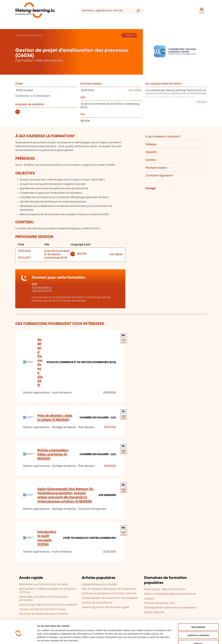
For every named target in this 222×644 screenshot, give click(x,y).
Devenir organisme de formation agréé (105, 607)
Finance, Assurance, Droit (160, 603)
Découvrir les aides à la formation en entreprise (48, 605)
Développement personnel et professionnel (170, 608)
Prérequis (151, 144)
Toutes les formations (32, 35)
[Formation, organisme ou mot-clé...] (106, 11)
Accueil (19, 35)
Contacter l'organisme (159, 176)
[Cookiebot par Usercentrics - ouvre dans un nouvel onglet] (18, 638)
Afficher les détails (156, 638)
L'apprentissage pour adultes (99, 584)
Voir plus (202, 102)
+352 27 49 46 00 (42, 291)
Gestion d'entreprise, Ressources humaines (170, 594)
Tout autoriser (198, 616)
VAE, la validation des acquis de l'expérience (109, 589)
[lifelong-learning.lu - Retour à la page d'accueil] (35, 11)
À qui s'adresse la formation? (163, 137)
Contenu (151, 160)
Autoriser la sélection (198, 624)
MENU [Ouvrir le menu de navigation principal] (202, 13)
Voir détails (135, 90)
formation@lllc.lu (42, 287)
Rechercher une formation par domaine (43, 584)
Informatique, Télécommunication (165, 589)
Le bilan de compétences (97, 603)
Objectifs (151, 152)
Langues (149, 598)
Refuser (198, 632)
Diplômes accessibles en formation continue (109, 594)
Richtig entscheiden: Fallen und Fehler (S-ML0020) (53, 454)
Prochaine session (156, 168)
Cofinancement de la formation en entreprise (110, 598)
